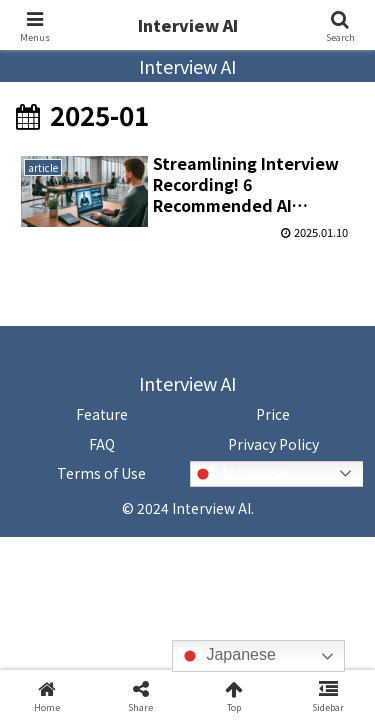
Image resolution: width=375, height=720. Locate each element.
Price (273, 414)
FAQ (102, 444)
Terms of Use (101, 473)
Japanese (240, 474)
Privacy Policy (273, 444)
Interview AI (188, 25)
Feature (102, 414)
